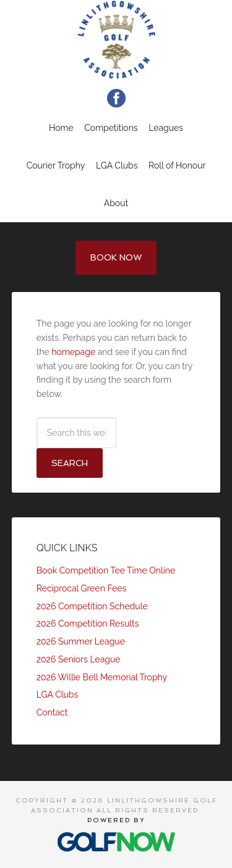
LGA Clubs (58, 695)
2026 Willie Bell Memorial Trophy (102, 677)
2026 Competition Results (88, 624)
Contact (52, 712)
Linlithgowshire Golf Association (116, 40)
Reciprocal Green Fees (82, 588)
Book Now (116, 257)
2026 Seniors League (79, 659)
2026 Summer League (81, 641)
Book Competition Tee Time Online (106, 570)
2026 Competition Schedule (92, 606)
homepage (73, 352)
